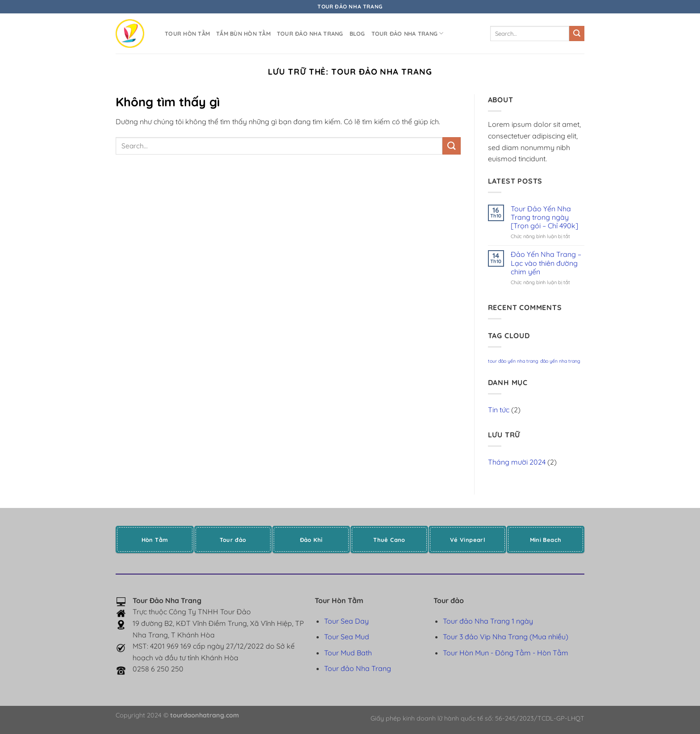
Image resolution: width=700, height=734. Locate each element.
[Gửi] (577, 34)
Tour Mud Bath (348, 653)
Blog (357, 34)
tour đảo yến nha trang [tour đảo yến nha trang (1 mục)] (513, 361)
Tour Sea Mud (347, 637)
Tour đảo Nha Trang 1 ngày (488, 621)
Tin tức (499, 410)
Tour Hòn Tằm (187, 34)
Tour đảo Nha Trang (310, 34)
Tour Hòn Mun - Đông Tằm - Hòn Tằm (506, 653)
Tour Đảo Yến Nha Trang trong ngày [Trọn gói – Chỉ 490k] (544, 217)
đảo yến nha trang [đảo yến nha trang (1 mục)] (560, 361)
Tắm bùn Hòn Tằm (243, 34)
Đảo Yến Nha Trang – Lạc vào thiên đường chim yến (546, 263)
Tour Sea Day (346, 621)
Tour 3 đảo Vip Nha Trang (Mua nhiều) (506, 637)
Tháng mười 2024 (517, 462)
